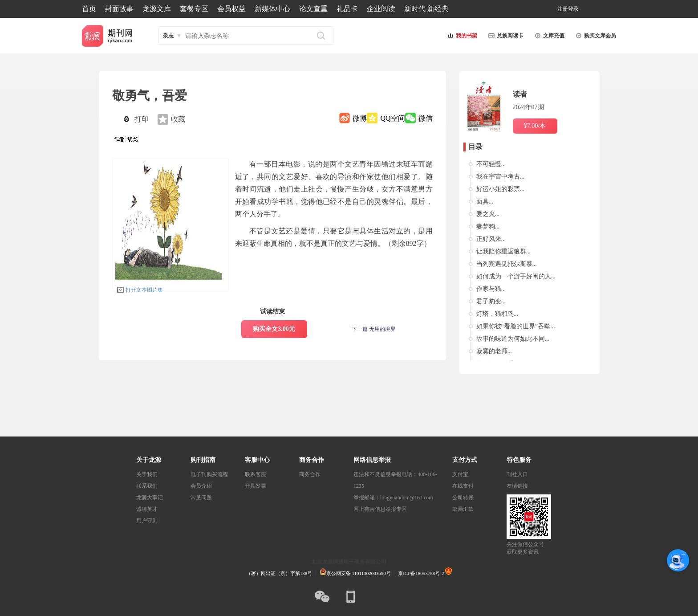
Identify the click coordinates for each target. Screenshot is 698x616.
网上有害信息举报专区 (380, 509)
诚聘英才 (147, 509)
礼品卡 (347, 9)
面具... (485, 202)
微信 (426, 118)
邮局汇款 (463, 509)
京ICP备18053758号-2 (421, 573)
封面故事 (119, 9)
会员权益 (231, 9)
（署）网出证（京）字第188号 (279, 573)
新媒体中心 (272, 9)
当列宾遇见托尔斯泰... (507, 264)
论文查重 (313, 9)
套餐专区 (194, 9)
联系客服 (256, 474)
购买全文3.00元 (274, 329)
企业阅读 (381, 9)
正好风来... (491, 239)
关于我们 (147, 474)
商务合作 (310, 474)
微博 (360, 118)
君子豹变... (491, 301)
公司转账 (463, 498)
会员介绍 (201, 486)
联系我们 (147, 486)
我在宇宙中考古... (501, 177)
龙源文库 (157, 9)
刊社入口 (517, 474)
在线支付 (463, 486)
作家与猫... (491, 289)
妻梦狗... (488, 226)
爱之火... (488, 214)
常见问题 (201, 498)
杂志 (168, 36)
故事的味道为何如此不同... (513, 339)
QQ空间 (392, 118)
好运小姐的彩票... (501, 189)
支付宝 (460, 474)
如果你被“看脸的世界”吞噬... (516, 326)
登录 (573, 9)
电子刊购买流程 (209, 474)
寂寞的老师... (494, 351)
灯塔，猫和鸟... (497, 314)
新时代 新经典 (426, 9)
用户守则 (147, 521)
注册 (563, 9)
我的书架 (461, 36)
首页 (89, 9)
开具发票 (256, 486)
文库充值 (548, 36)
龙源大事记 (150, 498)
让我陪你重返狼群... (504, 251)
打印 (142, 119)
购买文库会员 (595, 36)
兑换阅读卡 (505, 36)
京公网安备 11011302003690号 (355, 573)
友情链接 (517, 486)
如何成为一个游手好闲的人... (516, 276)
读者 (520, 94)
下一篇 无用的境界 (374, 329)
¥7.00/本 (535, 126)
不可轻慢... (491, 164)
